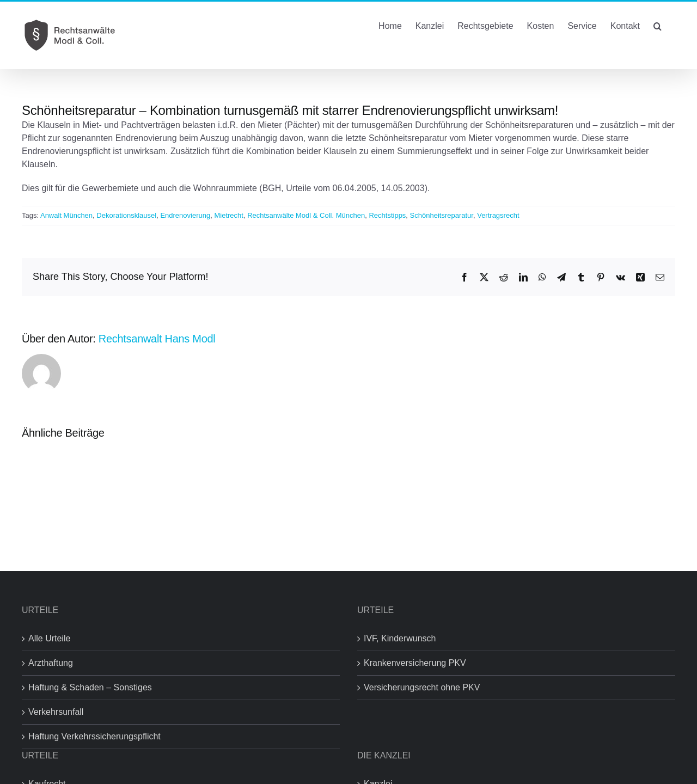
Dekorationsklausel (126, 215)
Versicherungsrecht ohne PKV (422, 687)
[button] (658, 25)
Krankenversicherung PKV (415, 663)
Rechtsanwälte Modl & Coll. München (306, 215)
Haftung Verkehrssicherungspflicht (94, 736)
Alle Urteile (49, 638)
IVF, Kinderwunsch (400, 638)
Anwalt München (66, 215)
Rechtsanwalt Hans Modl (157, 339)
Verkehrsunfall (56, 712)
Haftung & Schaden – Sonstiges (90, 687)
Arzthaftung (51, 663)
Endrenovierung (185, 215)
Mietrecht (228, 215)
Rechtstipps (387, 215)
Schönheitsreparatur (442, 215)
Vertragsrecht (498, 215)
